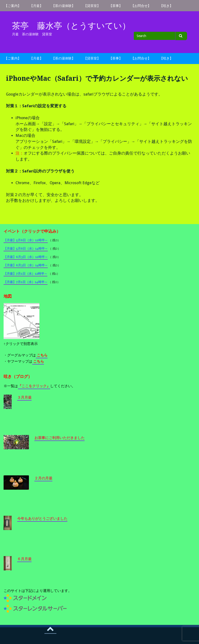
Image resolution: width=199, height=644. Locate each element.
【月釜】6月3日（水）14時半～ (26, 265)
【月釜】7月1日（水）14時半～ (26, 282)
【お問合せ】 (141, 6)
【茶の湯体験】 (63, 6)
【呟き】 (166, 6)
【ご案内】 (13, 6)
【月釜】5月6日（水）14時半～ (26, 249)
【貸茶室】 (92, 6)
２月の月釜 (43, 478)
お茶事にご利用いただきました (59, 438)
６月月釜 (24, 559)
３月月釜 (24, 397)
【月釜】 (36, 6)
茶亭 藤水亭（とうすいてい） (71, 26)
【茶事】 (116, 6)
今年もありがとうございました (42, 519)
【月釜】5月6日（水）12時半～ (26, 240)
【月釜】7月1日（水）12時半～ (25, 274)
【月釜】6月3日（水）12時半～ (26, 257)
